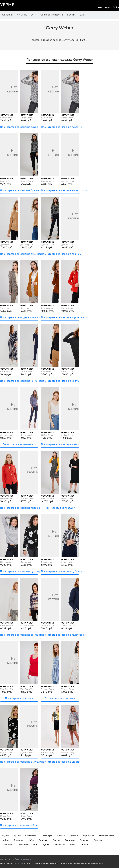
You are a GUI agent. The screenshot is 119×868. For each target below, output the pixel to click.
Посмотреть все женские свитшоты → (19, 635)
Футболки (60, 845)
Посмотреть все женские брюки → (19, 190)
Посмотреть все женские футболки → (19, 762)
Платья (56, 840)
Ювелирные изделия (52, 15)
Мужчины (22, 15)
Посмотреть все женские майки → (60, 444)
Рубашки (85, 840)
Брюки (17, 835)
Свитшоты (7, 845)
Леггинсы (18, 840)
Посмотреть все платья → (60, 508)
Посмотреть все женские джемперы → (19, 254)
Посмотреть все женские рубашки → (60, 571)
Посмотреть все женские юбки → (19, 825)
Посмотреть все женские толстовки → (60, 635)
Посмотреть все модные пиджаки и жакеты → (19, 317)
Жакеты (74, 835)
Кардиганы (89, 835)
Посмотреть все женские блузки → (19, 127)
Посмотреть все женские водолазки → (60, 190)
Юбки (85, 845)
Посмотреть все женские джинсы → (60, 254)
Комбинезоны (106, 835)
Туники (46, 845)
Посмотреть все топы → (19, 698)
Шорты (73, 845)
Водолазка (31, 835)
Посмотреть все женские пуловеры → (19, 571)
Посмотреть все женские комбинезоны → (19, 381)
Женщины (7, 15)
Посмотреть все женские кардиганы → (60, 317)
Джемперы (47, 835)
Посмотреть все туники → (60, 698)
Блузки (6, 835)
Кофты (5, 840)
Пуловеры (70, 840)
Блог (83, 15)
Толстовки (23, 845)
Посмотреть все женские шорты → (60, 762)
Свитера (98, 840)
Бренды (72, 15)
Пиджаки (43, 840)
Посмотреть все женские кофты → (60, 381)
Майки (31, 840)
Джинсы (61, 835)
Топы (36, 845)
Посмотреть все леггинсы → (19, 444)
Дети (33, 15)
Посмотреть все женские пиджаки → (19, 508)
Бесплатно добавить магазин (15, 859)
